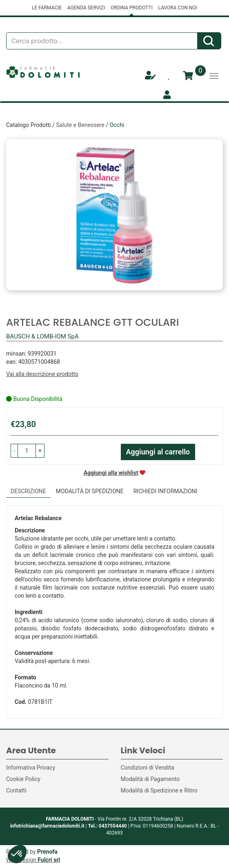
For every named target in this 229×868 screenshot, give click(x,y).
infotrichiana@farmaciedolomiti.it (47, 826)
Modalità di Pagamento (150, 779)
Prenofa (47, 852)
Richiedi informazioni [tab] (166, 491)
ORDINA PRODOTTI (132, 8)
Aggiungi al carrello (158, 452)
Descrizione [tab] (28, 491)
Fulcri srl (49, 860)
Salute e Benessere (80, 125)
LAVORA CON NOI (178, 8)
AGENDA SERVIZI (86, 8)
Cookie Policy (23, 779)
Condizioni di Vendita (148, 768)
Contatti (16, 790)
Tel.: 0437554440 (107, 826)
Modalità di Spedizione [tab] (90, 491)
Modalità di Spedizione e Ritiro (159, 790)
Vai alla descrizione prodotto (42, 374)
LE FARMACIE (47, 8)
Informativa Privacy (31, 768)
